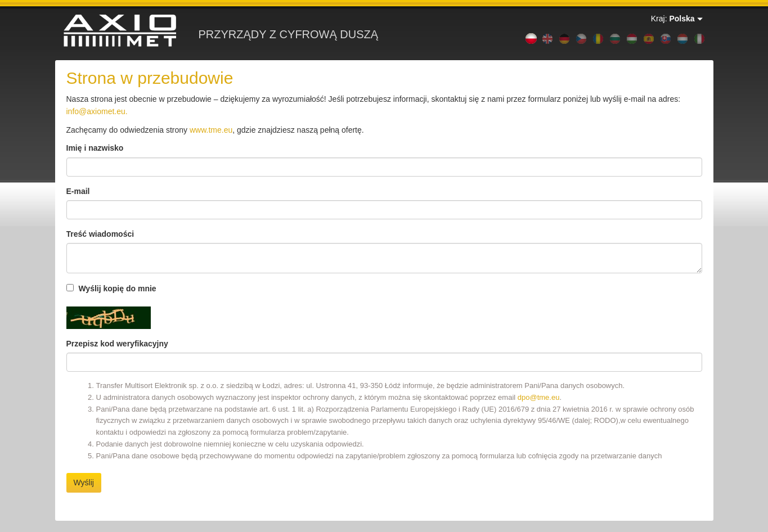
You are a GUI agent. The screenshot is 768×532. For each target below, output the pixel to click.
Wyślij (84, 483)
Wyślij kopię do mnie (111, 288)
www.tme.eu (211, 130)
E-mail (78, 191)
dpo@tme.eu (539, 397)
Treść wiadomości (100, 234)
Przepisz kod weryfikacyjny (117, 344)
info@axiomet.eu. (97, 111)
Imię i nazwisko (95, 148)
